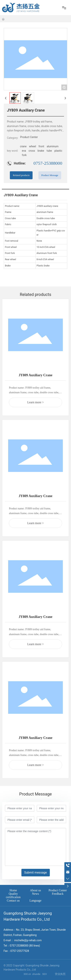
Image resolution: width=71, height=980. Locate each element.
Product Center (29, 137)
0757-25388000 (48, 163)
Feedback (58, 894)
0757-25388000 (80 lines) (25, 946)
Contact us (13, 900)
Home (13, 890)
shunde (37, 974)
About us (35, 890)
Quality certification (13, 895)
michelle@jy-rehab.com (28, 940)
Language (35, 900)
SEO (45, 974)
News (35, 894)
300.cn (28, 974)
